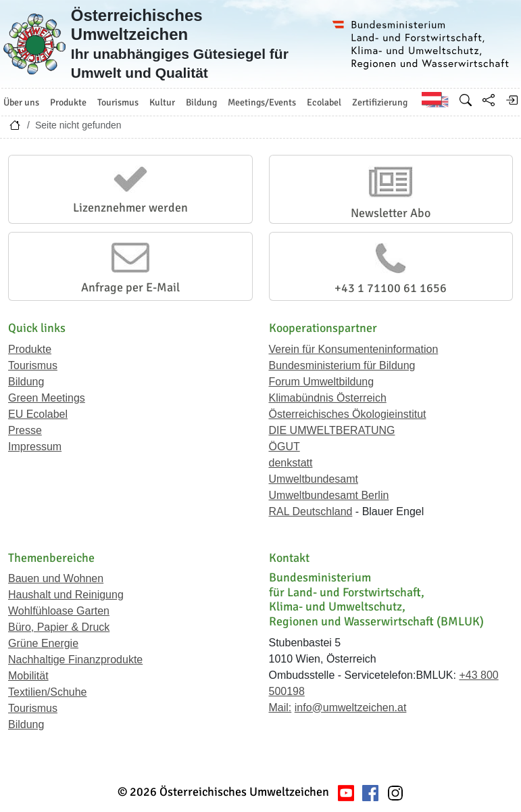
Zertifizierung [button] (380, 102)
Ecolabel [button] (324, 102)
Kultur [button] (162, 102)
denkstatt (291, 463)
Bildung (26, 382)
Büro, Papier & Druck (59, 627)
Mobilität (28, 676)
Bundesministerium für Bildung (342, 365)
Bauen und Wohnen (56, 578)
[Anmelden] (512, 100)
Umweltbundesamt (314, 479)
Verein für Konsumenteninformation (354, 349)
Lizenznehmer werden (130, 208)
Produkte (30, 349)
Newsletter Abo (391, 213)
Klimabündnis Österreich (328, 398)
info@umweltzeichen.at (351, 708)
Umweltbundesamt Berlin (329, 495)
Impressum (35, 447)
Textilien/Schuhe (48, 692)
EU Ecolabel (38, 414)
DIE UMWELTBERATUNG (332, 430)
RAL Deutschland (311, 511)
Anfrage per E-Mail (130, 287)
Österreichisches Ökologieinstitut (348, 414)
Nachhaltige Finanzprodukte (75, 660)
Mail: (280, 708)
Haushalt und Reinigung (66, 595)
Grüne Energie (43, 643)
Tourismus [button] (118, 102)
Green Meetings (47, 398)
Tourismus (33, 365)
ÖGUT (284, 447)
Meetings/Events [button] (262, 102)
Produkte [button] (68, 102)
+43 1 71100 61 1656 (391, 288)
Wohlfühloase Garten (59, 611)
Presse (25, 430)
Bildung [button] (201, 102)
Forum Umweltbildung (322, 382)
